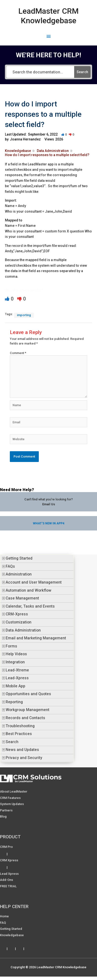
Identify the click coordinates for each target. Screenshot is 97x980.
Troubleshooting (20, 726)
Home (4, 916)
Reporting (14, 702)
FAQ (3, 923)
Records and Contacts (25, 718)
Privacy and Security (24, 758)
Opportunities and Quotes (28, 694)
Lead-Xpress (17, 678)
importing (24, 315)
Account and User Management (34, 582)
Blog (3, 816)
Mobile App (15, 686)
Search (12, 742)
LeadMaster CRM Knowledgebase (48, 16)
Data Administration (23, 630)
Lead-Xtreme (17, 670)
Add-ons (7, 880)
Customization (19, 622)
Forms (11, 646)
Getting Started (19, 558)
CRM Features (10, 798)
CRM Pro (6, 847)
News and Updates (22, 750)
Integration (15, 662)
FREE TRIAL (8, 886)
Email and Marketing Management (36, 638)
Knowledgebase (12, 935)
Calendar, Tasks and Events (30, 606)
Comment (18, 353)
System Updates (12, 804)
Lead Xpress (9, 874)
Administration (19, 574)
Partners (6, 810)
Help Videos (16, 654)
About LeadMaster (14, 791)
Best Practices (19, 734)
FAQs (10, 566)
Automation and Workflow (28, 590)
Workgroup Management (28, 710)
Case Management (22, 598)
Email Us (49, 504)
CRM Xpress (9, 860)
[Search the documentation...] (40, 72)
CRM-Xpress (17, 614)
